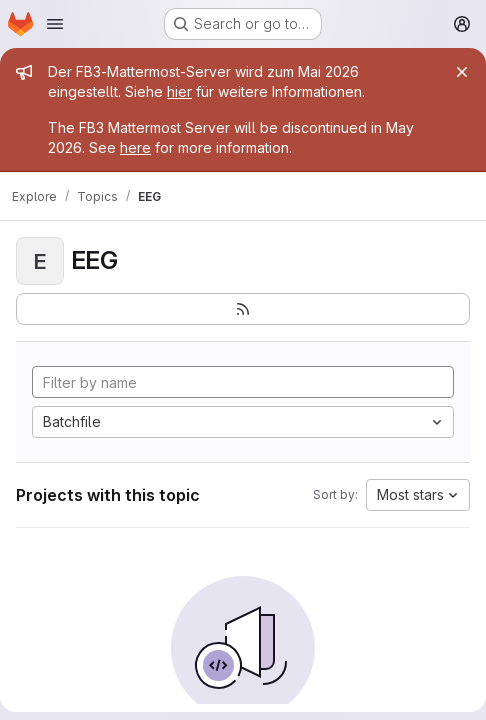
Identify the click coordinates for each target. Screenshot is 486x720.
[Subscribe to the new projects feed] (243, 309)
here (135, 147)
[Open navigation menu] (55, 24)
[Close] (462, 72)
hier (179, 91)
